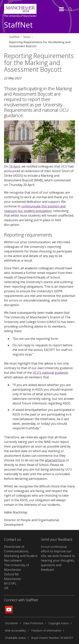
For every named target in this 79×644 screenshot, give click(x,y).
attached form (55, 460)
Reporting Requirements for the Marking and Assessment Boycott (40, 44)
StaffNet (18, 25)
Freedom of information (46, 630)
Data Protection (33, 623)
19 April (15, 166)
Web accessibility (15, 630)
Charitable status (15, 638)
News (27, 37)
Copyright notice (59, 623)
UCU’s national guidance (50, 373)
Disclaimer (12, 623)
